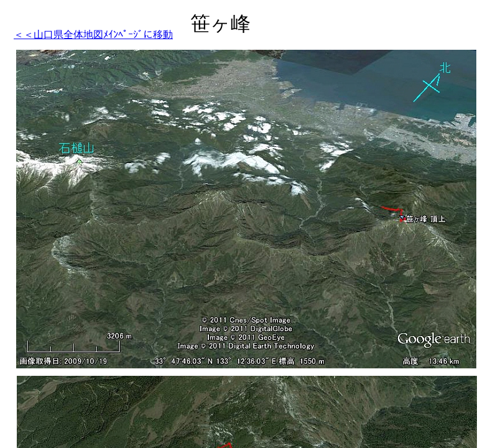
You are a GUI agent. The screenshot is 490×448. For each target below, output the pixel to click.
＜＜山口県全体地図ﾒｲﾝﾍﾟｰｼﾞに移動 (93, 35)
